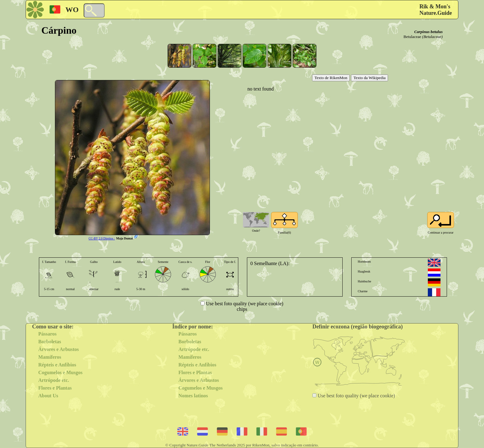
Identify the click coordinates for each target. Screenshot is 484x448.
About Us (48, 396)
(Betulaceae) (432, 37)
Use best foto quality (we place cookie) (244, 304)
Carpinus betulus (428, 32)
